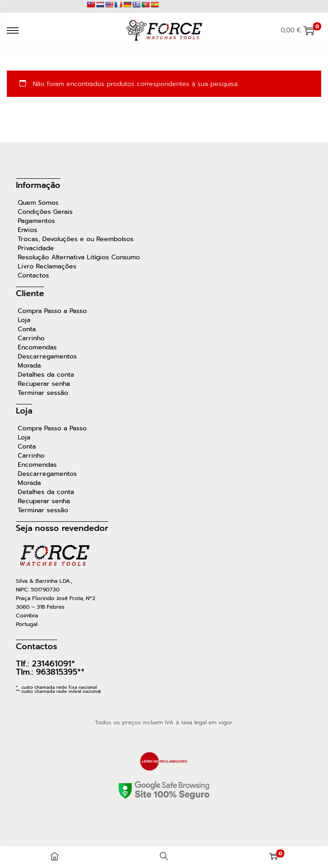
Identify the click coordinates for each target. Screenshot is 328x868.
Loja (24, 320)
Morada (29, 366)
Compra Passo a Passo (52, 311)
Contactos (33, 276)
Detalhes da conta (46, 375)
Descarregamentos (47, 357)
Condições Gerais (45, 212)
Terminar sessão (43, 393)
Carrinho (31, 338)
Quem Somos (38, 203)
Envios (27, 230)
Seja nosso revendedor (62, 528)
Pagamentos (36, 221)
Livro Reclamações (47, 267)
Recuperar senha (44, 384)
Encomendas (37, 348)
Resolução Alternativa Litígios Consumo (79, 257)
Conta (27, 329)
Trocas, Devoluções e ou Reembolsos (76, 239)
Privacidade (36, 248)
